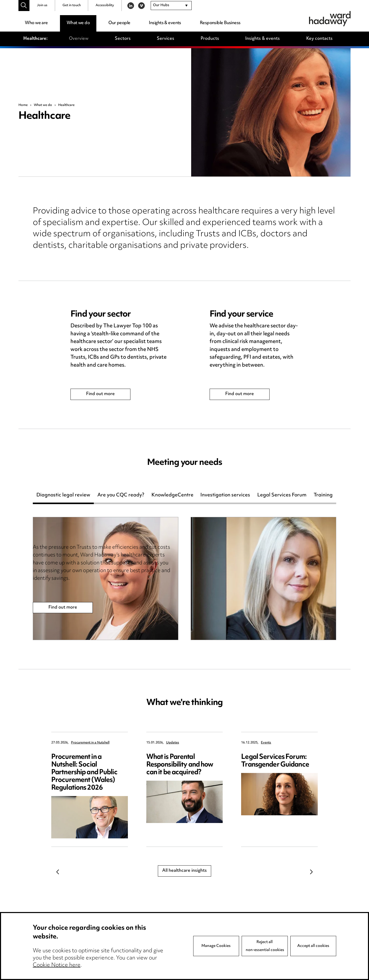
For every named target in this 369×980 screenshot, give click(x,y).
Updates (173, 743)
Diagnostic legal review (63, 496)
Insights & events (165, 23)
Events (266, 743)
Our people (119, 23)
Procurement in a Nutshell (90, 743)
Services (166, 39)
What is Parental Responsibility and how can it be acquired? (180, 765)
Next (311, 872)
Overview (79, 39)
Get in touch (72, 5)
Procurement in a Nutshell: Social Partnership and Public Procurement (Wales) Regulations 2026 (84, 773)
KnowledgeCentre (172, 496)
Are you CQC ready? (121, 496)
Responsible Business (220, 23)
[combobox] (171, 6)
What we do (78, 23)
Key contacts (319, 39)
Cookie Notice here (57, 965)
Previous (58, 872)
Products (210, 39)
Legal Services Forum (282, 496)
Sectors (123, 39)
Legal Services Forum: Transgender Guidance (275, 761)
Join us (42, 5)
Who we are (36, 23)
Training (323, 496)
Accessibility (105, 5)
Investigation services (225, 496)
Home (23, 105)
